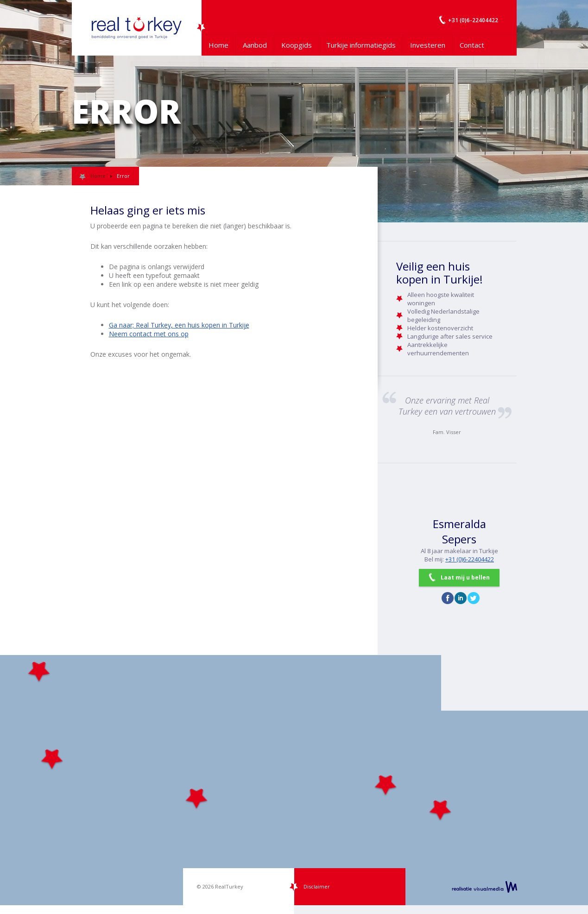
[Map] (294, 780)
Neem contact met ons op (149, 334)
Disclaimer (317, 886)
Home (218, 45)
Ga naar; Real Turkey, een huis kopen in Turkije (179, 325)
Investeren (428, 45)
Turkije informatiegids (361, 45)
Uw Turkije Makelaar (137, 28)
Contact (472, 45)
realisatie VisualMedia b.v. (484, 887)
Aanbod (255, 45)
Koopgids (297, 45)
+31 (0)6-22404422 (470, 559)
